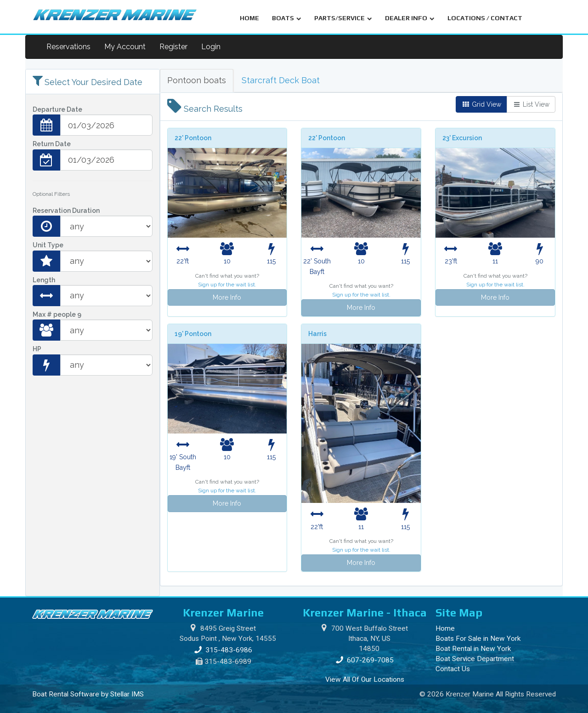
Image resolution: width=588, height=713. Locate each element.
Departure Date (57, 109)
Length (44, 280)
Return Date (52, 144)
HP (37, 349)
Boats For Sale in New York (478, 639)
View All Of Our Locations (365, 679)
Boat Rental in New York (473, 649)
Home (445, 628)
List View (531, 104)
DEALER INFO (410, 18)
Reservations (68, 47)
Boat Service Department (475, 659)
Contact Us (453, 669)
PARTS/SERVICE (343, 18)
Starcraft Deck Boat (281, 80)
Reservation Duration (66, 211)
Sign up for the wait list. (227, 285)
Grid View (481, 104)
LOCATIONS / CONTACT (485, 18)
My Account (125, 47)
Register (173, 47)
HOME (249, 18)
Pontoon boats (197, 80)
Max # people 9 (57, 314)
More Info (227, 297)
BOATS (287, 18)
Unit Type (48, 245)
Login (211, 47)
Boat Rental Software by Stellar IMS (88, 694)
